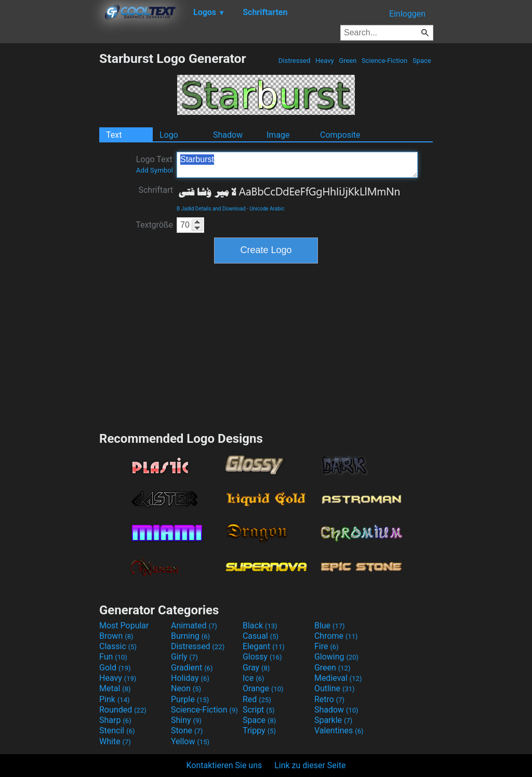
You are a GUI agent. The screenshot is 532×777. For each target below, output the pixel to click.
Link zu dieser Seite (310, 765)
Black (260, 625)
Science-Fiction (385, 61)
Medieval (338, 678)
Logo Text (155, 164)
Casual (261, 636)
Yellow (190, 741)
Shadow (228, 135)
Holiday (190, 678)
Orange (263, 688)
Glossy (262, 657)
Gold (115, 668)
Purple (190, 699)
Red (257, 699)
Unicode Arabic (267, 209)
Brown (116, 636)
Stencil (117, 730)
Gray (256, 668)
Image (278, 135)
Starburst (297, 165)
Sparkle (333, 720)
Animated (194, 625)
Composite (340, 135)
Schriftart (156, 190)
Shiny (186, 720)
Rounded (123, 710)
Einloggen (407, 14)
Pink (115, 699)
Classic (118, 646)
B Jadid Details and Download (211, 209)
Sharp (115, 720)
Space (422, 61)
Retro (329, 699)
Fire (327, 646)
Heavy (325, 61)
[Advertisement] (49, 207)
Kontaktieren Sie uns (224, 765)
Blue (330, 625)
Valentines (339, 730)
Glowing (336, 657)
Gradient (192, 668)
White (115, 741)
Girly (184, 657)
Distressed (295, 61)
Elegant (264, 646)
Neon (186, 688)
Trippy (259, 730)
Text (114, 135)
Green (348, 61)
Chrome (336, 636)
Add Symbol (155, 170)
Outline (335, 688)
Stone (187, 730)
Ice (253, 678)
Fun (113, 657)
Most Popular (124, 625)
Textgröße (154, 225)
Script (259, 710)
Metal (115, 688)
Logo (169, 135)
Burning (190, 636)
